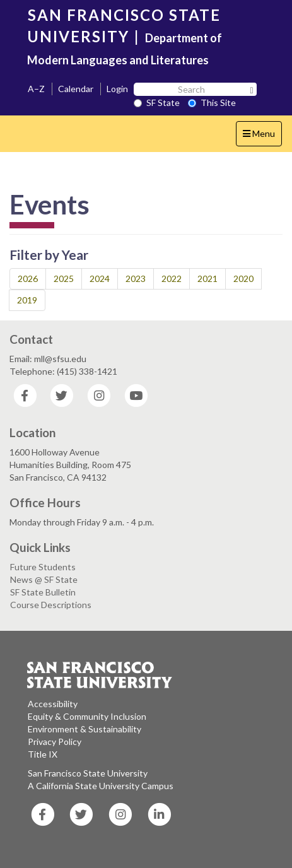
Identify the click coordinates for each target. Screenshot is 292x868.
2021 (207, 279)
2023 (136, 279)
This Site (212, 103)
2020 (243, 279)
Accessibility (53, 704)
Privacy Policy (55, 742)
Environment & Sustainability (85, 729)
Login (117, 89)
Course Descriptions (51, 605)
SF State (157, 103)
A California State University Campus (101, 786)
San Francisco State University (88, 773)
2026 (28, 279)
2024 (100, 279)
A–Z (36, 89)
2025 (64, 279)
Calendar (76, 89)
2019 (27, 300)
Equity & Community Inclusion (87, 716)
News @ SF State (44, 579)
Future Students (43, 567)
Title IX (43, 754)
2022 (172, 279)
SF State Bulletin (43, 592)
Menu (262, 137)
